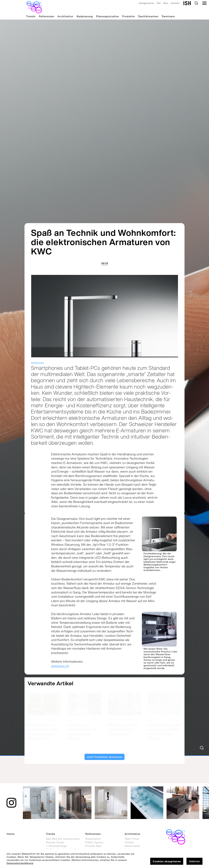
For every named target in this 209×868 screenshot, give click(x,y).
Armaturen (37, 505)
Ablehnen (194, 861)
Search (196, 3)
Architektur (65, 16)
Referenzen (46, 16)
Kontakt (175, 3)
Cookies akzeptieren (167, 861)
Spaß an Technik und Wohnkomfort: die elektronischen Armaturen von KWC (104, 384)
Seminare (168, 16)
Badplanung (85, 16)
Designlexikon (146, 3)
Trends (31, 16)
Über (166, 3)
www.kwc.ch (60, 808)
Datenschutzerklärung (20, 863)
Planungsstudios (107, 16)
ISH (159, 3)
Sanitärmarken (148, 16)
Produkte (128, 16)
